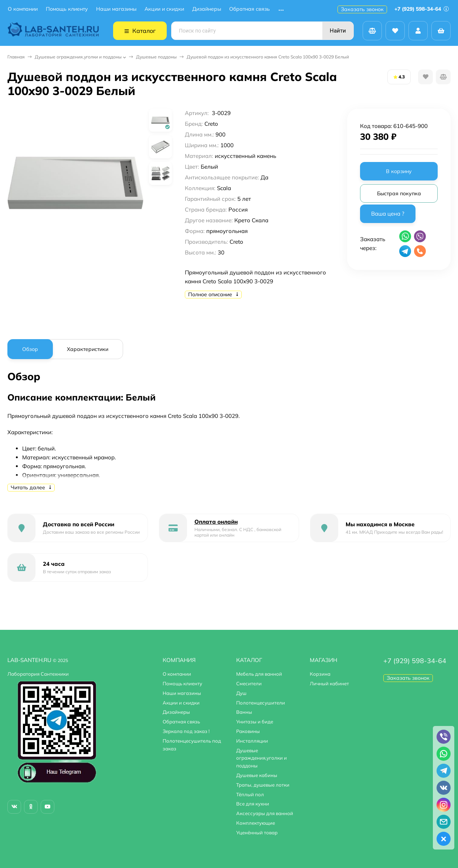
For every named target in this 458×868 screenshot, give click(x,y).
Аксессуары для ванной (265, 813)
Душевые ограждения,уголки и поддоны (78, 57)
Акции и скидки (164, 9)
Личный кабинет (329, 683)
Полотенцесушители (261, 703)
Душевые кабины (257, 775)
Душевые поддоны (156, 57)
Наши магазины (116, 9)
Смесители (249, 683)
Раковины (248, 731)
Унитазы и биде (255, 722)
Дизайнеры (207, 9)
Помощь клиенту (67, 9)
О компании (23, 9)
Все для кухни (253, 804)
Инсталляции (252, 741)
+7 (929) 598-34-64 (422, 9)
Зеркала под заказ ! (186, 731)
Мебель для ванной (259, 674)
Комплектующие (256, 823)
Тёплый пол (250, 794)
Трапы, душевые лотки (263, 785)
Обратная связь (250, 9)
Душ (241, 693)
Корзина (320, 674)
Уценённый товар (257, 832)
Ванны (244, 712)
